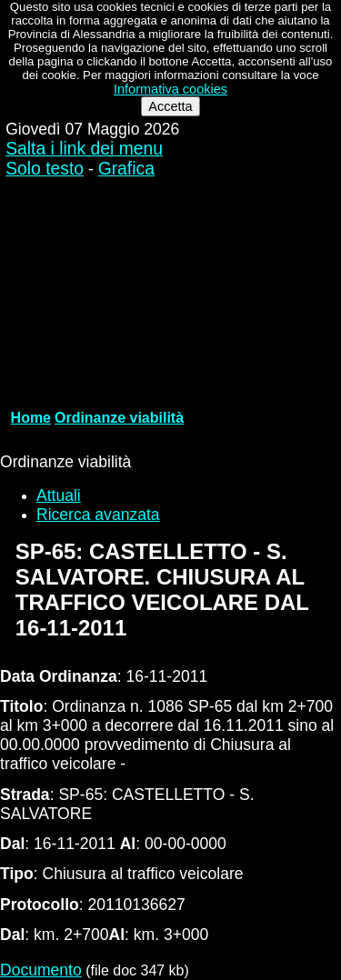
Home (31, 418)
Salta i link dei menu (84, 149)
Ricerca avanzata (98, 515)
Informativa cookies (170, 89)
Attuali (59, 495)
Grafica (126, 169)
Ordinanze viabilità (119, 418)
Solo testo (45, 169)
